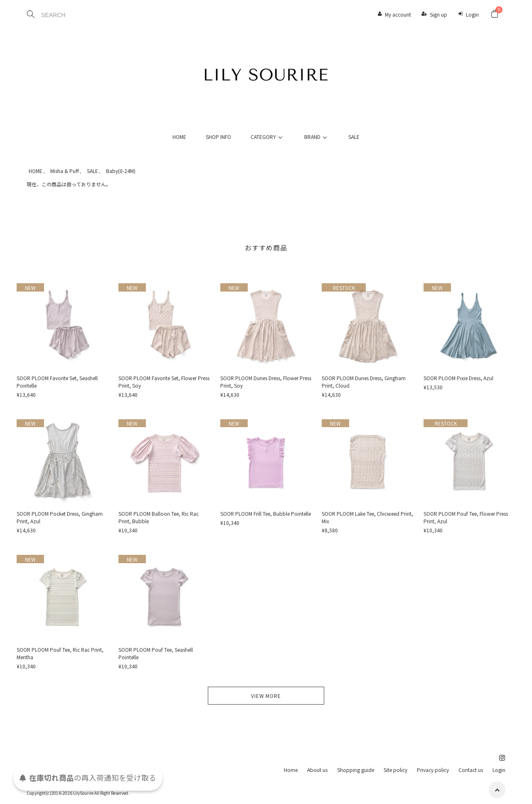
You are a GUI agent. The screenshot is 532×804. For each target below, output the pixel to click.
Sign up (438, 14)
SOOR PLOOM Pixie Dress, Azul (458, 378)
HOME (179, 137)
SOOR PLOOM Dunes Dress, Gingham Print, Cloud (364, 382)
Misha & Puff (65, 171)
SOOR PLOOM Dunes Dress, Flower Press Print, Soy (266, 382)
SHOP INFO (218, 137)
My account (398, 14)
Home (291, 770)
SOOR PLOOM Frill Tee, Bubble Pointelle (266, 513)
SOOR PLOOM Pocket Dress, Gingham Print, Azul (60, 517)
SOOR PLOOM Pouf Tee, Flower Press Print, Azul (466, 517)
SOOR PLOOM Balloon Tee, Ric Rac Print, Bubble (159, 517)
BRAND (317, 137)
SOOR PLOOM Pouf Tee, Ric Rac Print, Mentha (60, 653)
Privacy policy (433, 770)
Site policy (395, 770)
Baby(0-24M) (121, 171)
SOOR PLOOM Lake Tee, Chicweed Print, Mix (367, 517)
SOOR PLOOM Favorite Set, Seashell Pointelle (57, 382)
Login (472, 14)
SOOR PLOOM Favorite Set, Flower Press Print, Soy (164, 382)
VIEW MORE (266, 696)
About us (317, 770)
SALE (354, 137)
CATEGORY (268, 137)
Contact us (471, 770)
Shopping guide (356, 770)
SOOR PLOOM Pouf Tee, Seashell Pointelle (156, 653)
